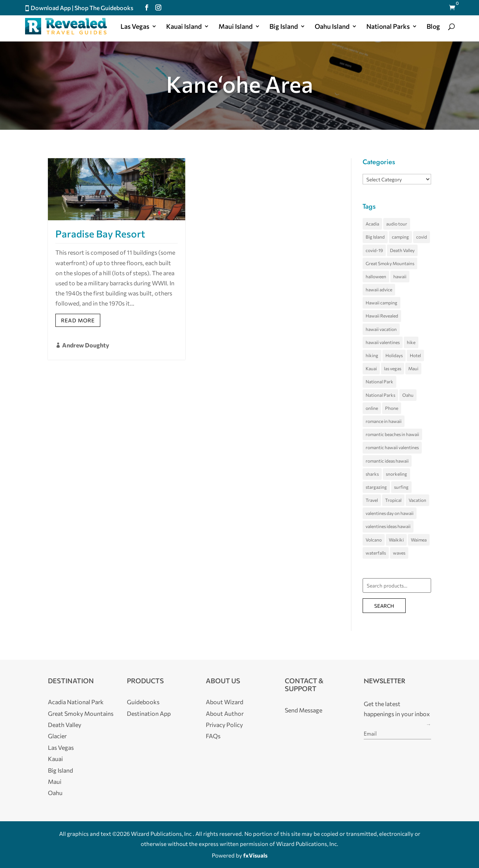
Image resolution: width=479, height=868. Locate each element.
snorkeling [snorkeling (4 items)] (396, 474)
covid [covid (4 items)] (422, 237)
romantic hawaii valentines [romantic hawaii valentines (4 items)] (392, 447)
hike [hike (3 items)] (411, 342)
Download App (51, 8)
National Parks (388, 27)
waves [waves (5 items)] (399, 553)
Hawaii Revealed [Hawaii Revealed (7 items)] (382, 316)
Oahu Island (332, 27)
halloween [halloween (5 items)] (376, 276)
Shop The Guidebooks (104, 8)
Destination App (149, 713)
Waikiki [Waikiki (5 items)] (396, 540)
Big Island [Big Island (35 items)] (375, 237)
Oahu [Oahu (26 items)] (408, 395)
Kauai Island (184, 27)
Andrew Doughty (86, 345)
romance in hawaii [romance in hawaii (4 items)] (384, 421)
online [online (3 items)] (372, 408)
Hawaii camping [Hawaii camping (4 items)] (382, 303)
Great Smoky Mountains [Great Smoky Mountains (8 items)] (390, 263)
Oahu (55, 793)
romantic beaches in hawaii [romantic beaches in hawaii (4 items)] (392, 434)
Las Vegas (135, 27)
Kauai (55, 759)
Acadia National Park (76, 702)
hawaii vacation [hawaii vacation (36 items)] (381, 329)
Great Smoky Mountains (81, 713)
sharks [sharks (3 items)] (372, 474)
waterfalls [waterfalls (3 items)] (376, 553)
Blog (433, 27)
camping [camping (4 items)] (400, 237)
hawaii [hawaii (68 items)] (400, 276)
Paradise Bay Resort (100, 234)
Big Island (284, 27)
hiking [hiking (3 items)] (372, 355)
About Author (225, 713)
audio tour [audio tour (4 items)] (397, 224)
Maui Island (236, 27)
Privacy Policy (224, 725)
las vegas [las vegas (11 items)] (393, 368)
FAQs (213, 736)
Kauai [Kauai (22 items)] (371, 368)
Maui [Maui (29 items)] (413, 368)
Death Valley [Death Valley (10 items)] (402, 250)
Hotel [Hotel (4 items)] (415, 355)
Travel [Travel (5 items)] (372, 500)
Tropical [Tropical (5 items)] (393, 500)
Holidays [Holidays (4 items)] (394, 355)
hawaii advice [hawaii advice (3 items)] (379, 289)
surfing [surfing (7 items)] (401, 487)
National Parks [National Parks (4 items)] (380, 395)
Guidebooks (143, 702)
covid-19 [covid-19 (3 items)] (374, 250)
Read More (78, 320)
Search (384, 606)
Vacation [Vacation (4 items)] (417, 500)
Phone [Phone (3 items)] (392, 408)
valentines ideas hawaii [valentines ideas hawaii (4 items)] (388, 526)
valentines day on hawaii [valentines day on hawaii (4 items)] (390, 513)
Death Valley (65, 725)
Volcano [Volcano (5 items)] (374, 540)
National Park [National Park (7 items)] (379, 381)
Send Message (303, 710)
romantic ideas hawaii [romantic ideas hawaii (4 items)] (387, 461)
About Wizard (225, 702)
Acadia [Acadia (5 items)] (372, 224)
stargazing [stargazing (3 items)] (376, 487)
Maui (55, 781)
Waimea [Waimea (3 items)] (419, 540)
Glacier (57, 736)
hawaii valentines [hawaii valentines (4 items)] (383, 342)
